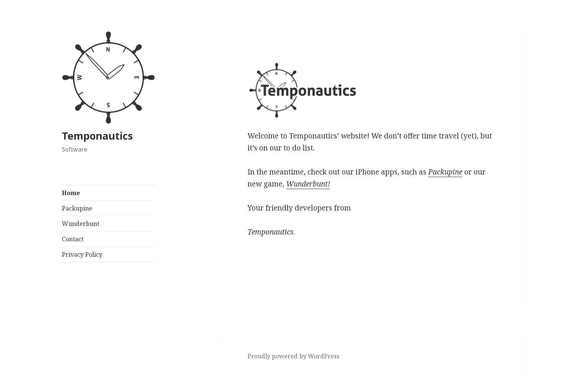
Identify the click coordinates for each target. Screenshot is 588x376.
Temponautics (97, 136)
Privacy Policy (82, 254)
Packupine (77, 208)
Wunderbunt (81, 224)
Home (71, 193)
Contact (73, 239)
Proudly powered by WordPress (293, 356)
